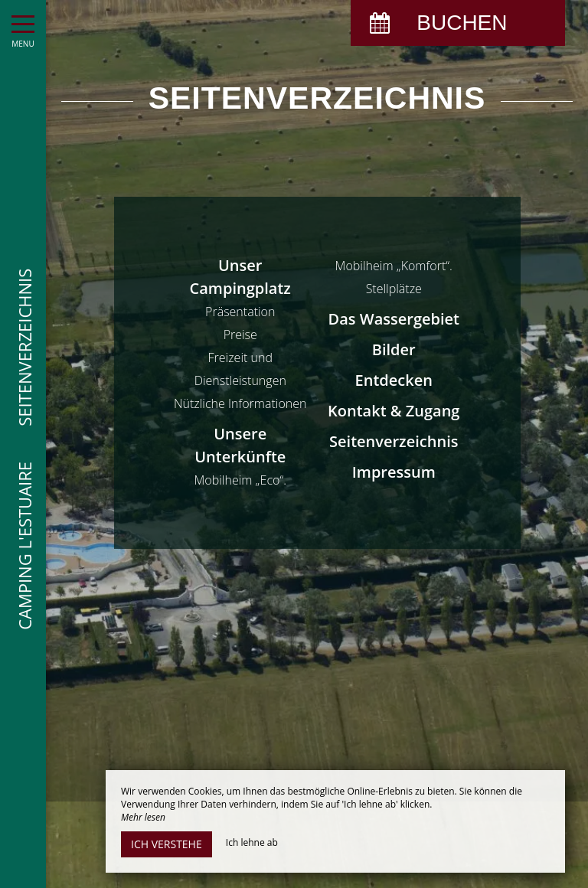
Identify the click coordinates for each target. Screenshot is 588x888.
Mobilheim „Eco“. (240, 480)
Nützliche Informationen (240, 403)
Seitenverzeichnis (394, 441)
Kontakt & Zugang (394, 411)
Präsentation (240, 312)
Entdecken (394, 380)
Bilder (394, 349)
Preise (240, 335)
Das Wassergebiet (394, 319)
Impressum (394, 472)
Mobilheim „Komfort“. (394, 266)
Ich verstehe (167, 844)
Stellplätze (394, 289)
